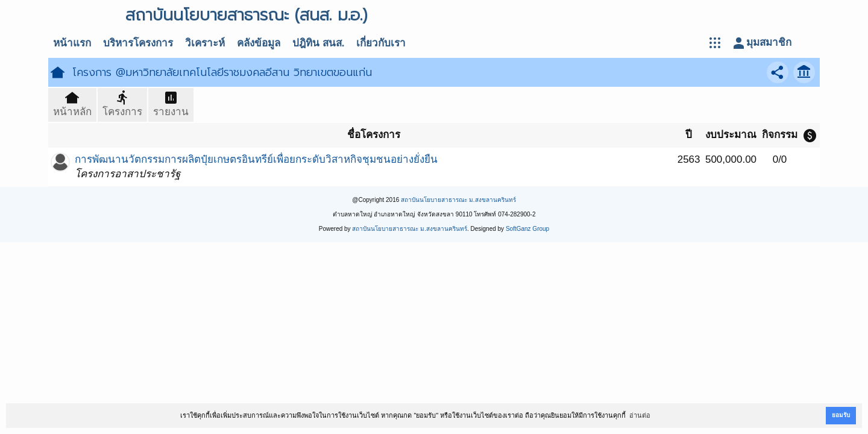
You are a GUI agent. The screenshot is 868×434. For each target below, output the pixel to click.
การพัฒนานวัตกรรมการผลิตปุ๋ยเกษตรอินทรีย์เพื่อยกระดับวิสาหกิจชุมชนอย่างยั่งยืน (256, 159)
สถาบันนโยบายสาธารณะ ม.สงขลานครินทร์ (458, 200)
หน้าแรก (72, 43)
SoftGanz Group (527, 229)
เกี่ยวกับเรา (381, 43)
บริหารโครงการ (138, 43)
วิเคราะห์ (205, 43)
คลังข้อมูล (259, 43)
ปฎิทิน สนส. (318, 43)
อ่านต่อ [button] (640, 415)
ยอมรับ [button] (841, 415)
